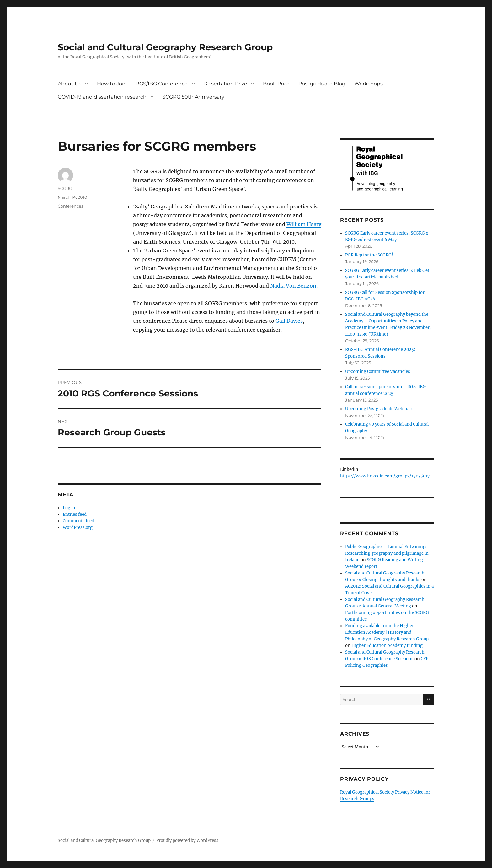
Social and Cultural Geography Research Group (165, 47)
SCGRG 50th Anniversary (193, 97)
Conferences (70, 206)
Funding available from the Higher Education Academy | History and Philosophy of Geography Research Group (387, 632)
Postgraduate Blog (322, 84)
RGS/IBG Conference (162, 84)
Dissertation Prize (225, 84)
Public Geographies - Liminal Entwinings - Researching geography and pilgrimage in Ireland (388, 553)
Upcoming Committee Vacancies (378, 372)
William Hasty (304, 224)
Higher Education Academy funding (387, 646)
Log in (69, 508)
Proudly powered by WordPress (187, 841)
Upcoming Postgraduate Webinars (379, 409)
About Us (70, 84)
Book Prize (276, 84)
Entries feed (75, 514)
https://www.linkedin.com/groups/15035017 (385, 476)
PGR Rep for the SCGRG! (369, 255)
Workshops (369, 84)
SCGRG (65, 188)
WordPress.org (78, 528)
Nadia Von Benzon (293, 286)
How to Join (112, 84)
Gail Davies (289, 321)
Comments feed (78, 521)
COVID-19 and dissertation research (102, 97)
